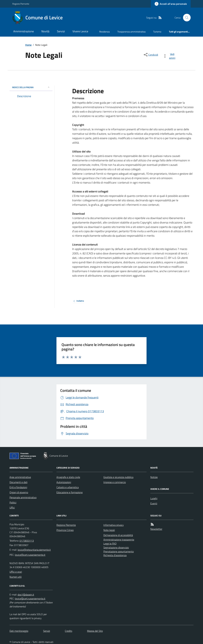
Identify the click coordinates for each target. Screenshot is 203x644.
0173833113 (27, 541)
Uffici (12, 508)
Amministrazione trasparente (119, 540)
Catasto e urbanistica (68, 487)
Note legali (109, 530)
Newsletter (156, 529)
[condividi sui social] (151, 55)
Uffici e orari (16, 572)
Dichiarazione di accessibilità (118, 535)
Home (28, 45)
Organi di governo (19, 492)
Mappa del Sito (95, 631)
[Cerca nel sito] (186, 18)
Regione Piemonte (21, 4)
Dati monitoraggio (19, 631)
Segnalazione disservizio (116, 547)
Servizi (61, 31)
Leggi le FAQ (110, 544)
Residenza (105, 32)
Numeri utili (16, 577)
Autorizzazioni (64, 482)
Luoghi (154, 498)
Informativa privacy (114, 525)
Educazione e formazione (70, 492)
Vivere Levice (80, 31)
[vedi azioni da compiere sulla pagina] (170, 56)
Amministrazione (24, 31)
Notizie (154, 477)
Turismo (157, 32)
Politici (13, 502)
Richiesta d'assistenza (115, 555)
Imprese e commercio (115, 482)
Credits (69, 631)
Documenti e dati (18, 482)
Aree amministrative (20, 477)
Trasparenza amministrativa (131, 32)
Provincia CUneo (65, 530)
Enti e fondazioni (18, 487)
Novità (45, 31)
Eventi (154, 503)
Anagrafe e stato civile (68, 477)
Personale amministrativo (23, 497)
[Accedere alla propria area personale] (171, 4)
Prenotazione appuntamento (119, 551)
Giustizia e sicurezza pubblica (118, 477)
